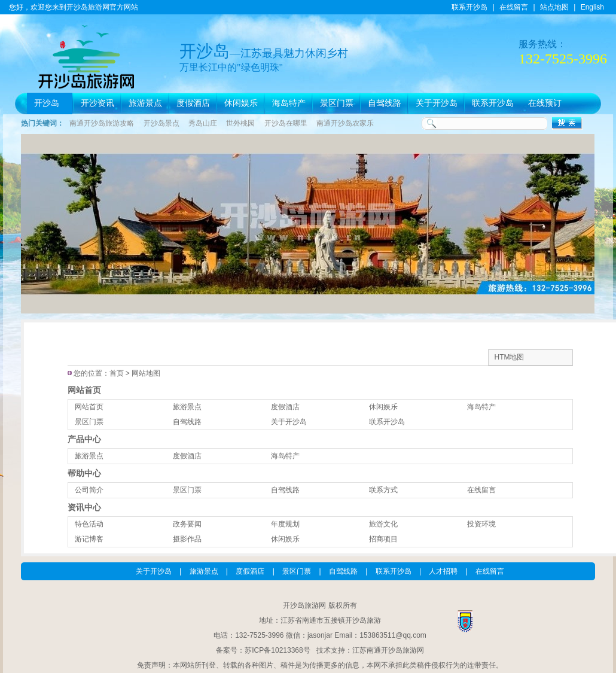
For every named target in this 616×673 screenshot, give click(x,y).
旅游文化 (383, 524)
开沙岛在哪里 (286, 123)
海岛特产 (289, 103)
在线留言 (514, 7)
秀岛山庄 (203, 123)
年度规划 (285, 524)
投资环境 (481, 524)
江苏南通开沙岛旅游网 (388, 650)
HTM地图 (510, 357)
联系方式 (383, 490)
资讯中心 (84, 507)
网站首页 (84, 390)
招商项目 (383, 539)
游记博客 (89, 539)
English (592, 7)
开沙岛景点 (161, 123)
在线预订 (545, 103)
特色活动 (89, 524)
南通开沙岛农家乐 (345, 123)
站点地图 (554, 7)
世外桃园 (240, 123)
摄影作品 (187, 539)
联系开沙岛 (469, 7)
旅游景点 (145, 103)
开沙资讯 (97, 103)
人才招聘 (443, 571)
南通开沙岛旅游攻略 (102, 123)
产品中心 (84, 439)
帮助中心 (84, 473)
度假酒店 (193, 103)
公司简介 (89, 490)
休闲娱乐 (241, 103)
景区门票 (337, 103)
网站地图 (146, 373)
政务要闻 (187, 524)
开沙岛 (47, 103)
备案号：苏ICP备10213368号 (263, 650)
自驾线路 (385, 103)
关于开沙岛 (437, 103)
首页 (117, 373)
